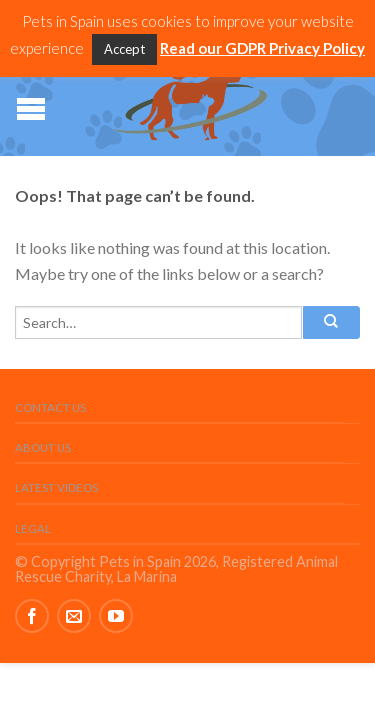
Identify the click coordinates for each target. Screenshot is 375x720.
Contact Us (50, 407)
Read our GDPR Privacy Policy (262, 48)
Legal (33, 528)
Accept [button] (124, 49)
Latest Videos (56, 487)
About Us (43, 447)
